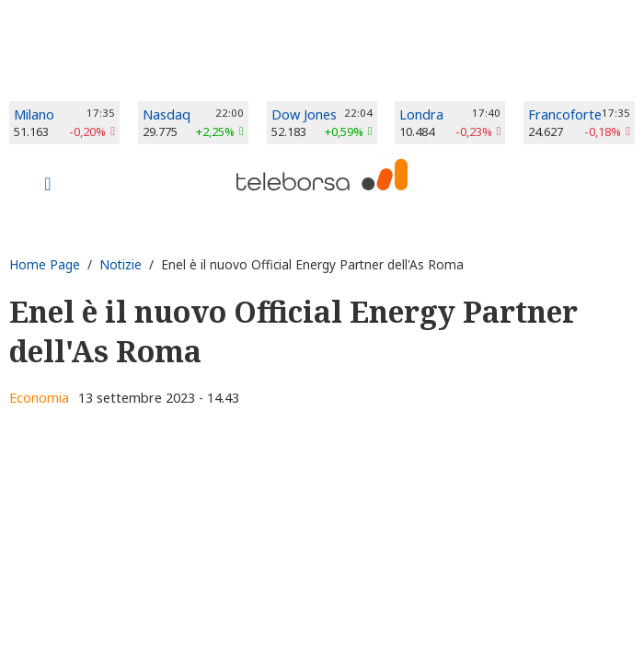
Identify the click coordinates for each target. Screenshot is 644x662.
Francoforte (565, 114)
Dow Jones (304, 114)
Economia (39, 398)
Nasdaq (167, 114)
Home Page (45, 264)
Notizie (121, 264)
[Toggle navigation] (48, 186)
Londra (421, 114)
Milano (34, 114)
